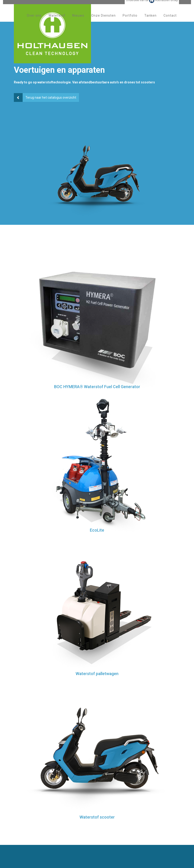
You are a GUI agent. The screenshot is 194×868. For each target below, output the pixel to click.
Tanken (150, 21)
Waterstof (57, 21)
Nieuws (78, 21)
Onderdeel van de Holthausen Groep (152, 5)
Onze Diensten (103, 21)
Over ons (34, 21)
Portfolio (130, 21)
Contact (170, 21)
